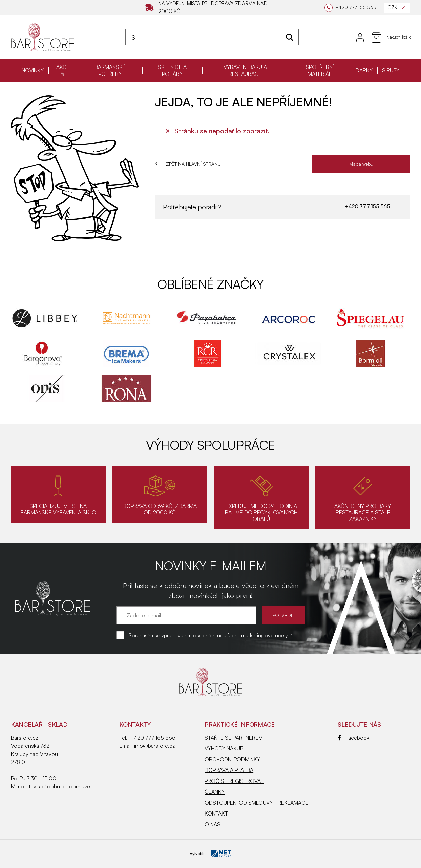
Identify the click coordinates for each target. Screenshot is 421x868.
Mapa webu (361, 164)
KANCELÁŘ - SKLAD (39, 724)
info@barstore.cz (154, 746)
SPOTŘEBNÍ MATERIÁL (320, 70)
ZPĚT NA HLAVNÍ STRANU (188, 164)
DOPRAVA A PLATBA (229, 770)
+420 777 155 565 (367, 206)
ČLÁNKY (215, 792)
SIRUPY (391, 70)
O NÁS (213, 824)
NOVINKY (33, 70)
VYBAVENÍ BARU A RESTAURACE (245, 70)
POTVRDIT (283, 615)
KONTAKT (216, 813)
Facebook (353, 738)
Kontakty (135, 724)
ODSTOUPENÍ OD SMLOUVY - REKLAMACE (257, 803)
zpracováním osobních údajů (196, 635)
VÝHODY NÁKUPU (226, 748)
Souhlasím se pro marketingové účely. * (210, 635)
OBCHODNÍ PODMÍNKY (232, 759)
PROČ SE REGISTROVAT (234, 781)
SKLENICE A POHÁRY (172, 70)
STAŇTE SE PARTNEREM (234, 738)
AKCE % (63, 70)
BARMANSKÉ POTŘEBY (110, 70)
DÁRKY (364, 70)
